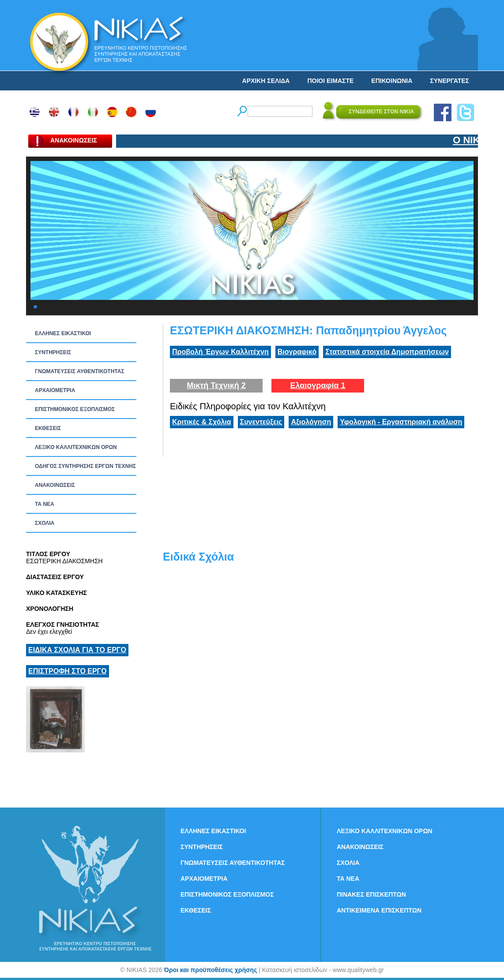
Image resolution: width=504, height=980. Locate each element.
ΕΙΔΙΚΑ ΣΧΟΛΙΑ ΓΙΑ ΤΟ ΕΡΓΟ (77, 650)
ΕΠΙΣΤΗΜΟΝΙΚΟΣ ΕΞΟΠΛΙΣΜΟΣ (75, 409)
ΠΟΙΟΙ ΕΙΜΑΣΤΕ (330, 81)
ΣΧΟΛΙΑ (45, 523)
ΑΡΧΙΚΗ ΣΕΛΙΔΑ (266, 81)
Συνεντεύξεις (261, 422)
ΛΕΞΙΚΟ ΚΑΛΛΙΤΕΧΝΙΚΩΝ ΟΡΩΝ (76, 447)
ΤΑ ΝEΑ (45, 504)
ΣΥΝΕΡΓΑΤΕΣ (449, 81)
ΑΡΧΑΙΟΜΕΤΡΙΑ (55, 390)
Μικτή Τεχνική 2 (216, 385)
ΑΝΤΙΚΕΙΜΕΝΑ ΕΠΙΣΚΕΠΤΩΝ (379, 910)
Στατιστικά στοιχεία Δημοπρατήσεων (387, 352)
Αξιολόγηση (311, 422)
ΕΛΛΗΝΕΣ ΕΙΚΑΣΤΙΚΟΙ (63, 333)
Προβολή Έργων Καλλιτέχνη (220, 352)
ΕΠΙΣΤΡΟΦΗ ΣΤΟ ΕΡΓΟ (68, 671)
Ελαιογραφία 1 (318, 385)
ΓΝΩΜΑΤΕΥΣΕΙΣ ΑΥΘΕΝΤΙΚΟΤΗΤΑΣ (80, 371)
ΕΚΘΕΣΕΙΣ (48, 428)
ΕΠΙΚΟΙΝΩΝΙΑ (392, 81)
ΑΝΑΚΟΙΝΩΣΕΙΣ (55, 485)
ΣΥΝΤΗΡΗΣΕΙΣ (53, 352)
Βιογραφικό (297, 352)
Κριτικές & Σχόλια (202, 422)
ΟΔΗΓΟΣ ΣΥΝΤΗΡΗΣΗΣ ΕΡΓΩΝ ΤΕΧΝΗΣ (85, 466)
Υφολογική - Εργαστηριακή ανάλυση (401, 422)
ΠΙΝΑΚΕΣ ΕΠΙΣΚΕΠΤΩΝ (371, 894)
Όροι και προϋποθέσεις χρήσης (210, 970)
